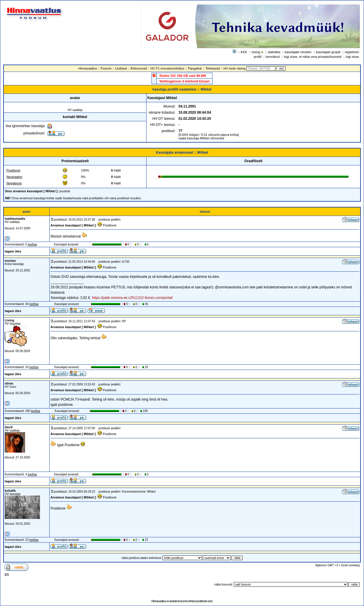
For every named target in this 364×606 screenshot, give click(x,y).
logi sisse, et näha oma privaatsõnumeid (313, 57)
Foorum (106, 68)
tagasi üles (13, 251)
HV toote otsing (235, 68)
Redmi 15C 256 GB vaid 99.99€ (183, 76)
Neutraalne (14, 177)
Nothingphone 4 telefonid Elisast (184, 81)
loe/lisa (32, 244)
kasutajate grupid (328, 52)
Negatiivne (14, 183)
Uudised (121, 68)
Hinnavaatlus (88, 68)
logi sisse (352, 57)
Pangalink (195, 68)
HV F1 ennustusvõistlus (168, 68)
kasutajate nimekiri (298, 52)
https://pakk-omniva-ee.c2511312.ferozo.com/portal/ (132, 298)
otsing (256, 52)
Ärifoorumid (139, 68)
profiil (257, 57)
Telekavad (213, 68)
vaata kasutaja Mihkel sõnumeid (201, 138)
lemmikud (273, 57)
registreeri (352, 52)
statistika (274, 52)
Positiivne (13, 170)
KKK (244, 52)
